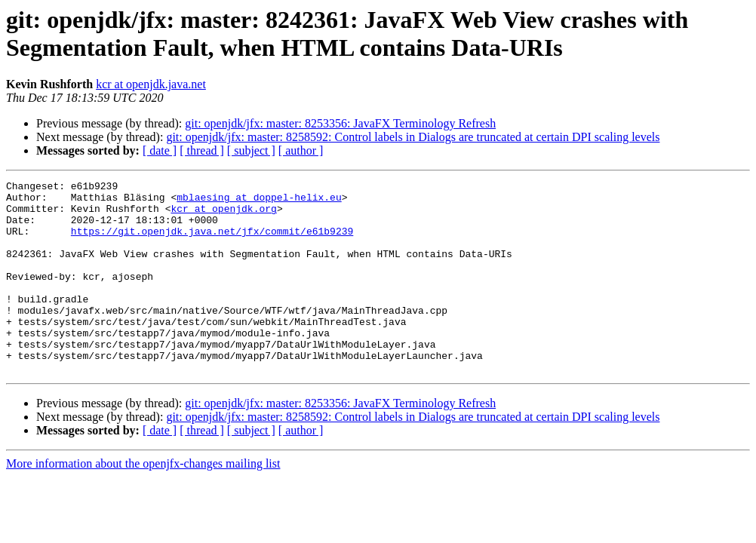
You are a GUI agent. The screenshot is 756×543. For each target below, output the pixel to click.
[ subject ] (251, 150)
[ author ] (301, 150)
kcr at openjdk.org (223, 215)
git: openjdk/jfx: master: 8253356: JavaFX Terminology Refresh (340, 123)
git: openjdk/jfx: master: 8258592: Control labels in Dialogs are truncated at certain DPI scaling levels (413, 137)
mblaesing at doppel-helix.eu (259, 201)
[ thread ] (202, 150)
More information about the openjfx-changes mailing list (143, 502)
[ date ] (160, 150)
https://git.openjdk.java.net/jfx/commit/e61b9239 (212, 242)
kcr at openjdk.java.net (151, 84)
